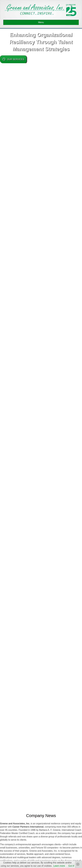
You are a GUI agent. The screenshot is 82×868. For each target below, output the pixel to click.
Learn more (59, 866)
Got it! (71, 866)
